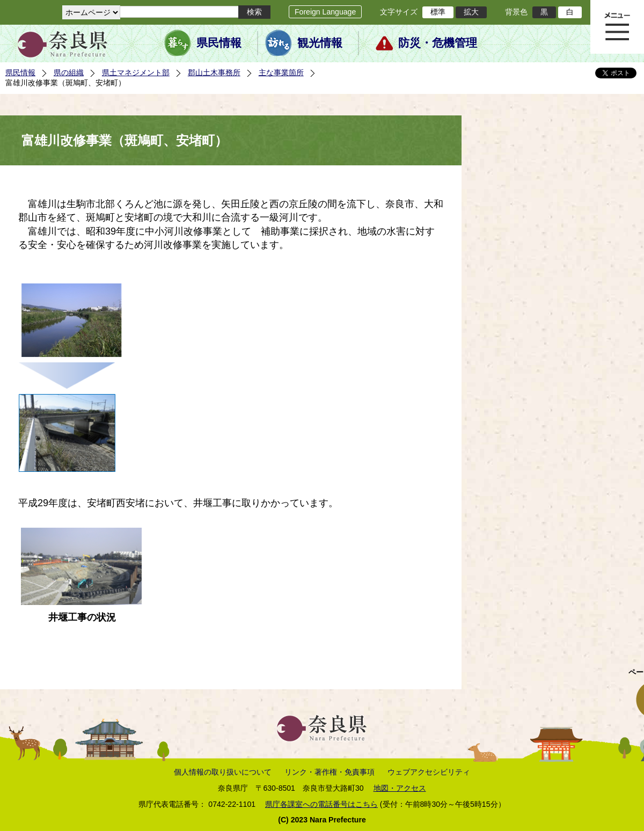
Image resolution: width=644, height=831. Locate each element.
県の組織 (69, 72)
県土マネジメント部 (136, 72)
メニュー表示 (617, 27)
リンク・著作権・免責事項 (330, 772)
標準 (438, 12)
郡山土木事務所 (214, 72)
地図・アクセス (400, 788)
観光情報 (320, 43)
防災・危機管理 (438, 43)
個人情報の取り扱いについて (223, 772)
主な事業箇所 (281, 72)
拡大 (471, 12)
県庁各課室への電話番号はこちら (321, 804)
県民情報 (219, 43)
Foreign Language (325, 12)
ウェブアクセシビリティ (429, 772)
